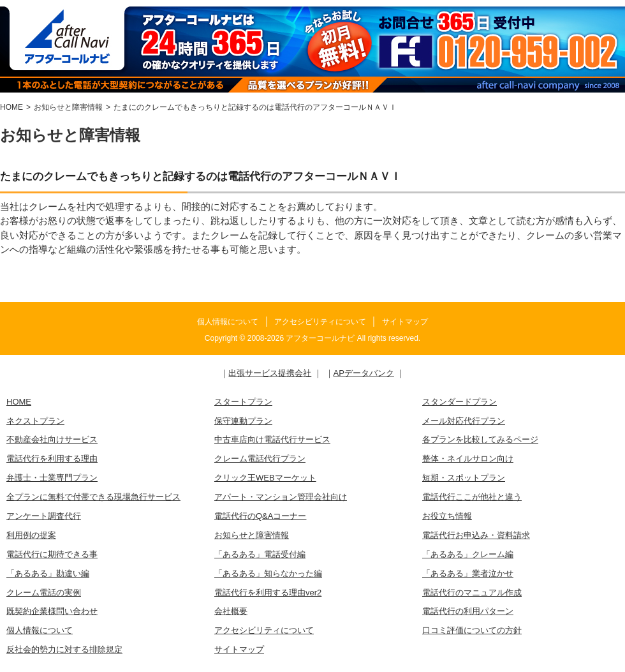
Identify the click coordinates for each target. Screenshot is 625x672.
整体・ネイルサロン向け (468, 459)
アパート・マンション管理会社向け (281, 497)
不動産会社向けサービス (52, 439)
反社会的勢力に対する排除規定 (64, 649)
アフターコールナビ (320, 338)
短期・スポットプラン (464, 478)
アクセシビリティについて (320, 322)
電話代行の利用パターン (468, 611)
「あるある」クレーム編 (468, 554)
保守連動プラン (243, 421)
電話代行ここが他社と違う (472, 497)
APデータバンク (364, 373)
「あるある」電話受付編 (260, 554)
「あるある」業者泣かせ (468, 573)
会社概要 (231, 611)
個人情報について (228, 322)
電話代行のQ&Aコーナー (260, 516)
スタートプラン (243, 402)
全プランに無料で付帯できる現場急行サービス (93, 497)
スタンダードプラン (460, 402)
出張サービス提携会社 (270, 373)
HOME (19, 402)
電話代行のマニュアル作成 (472, 593)
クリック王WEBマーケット (265, 478)
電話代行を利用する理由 (52, 459)
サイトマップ (405, 322)
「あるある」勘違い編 (48, 573)
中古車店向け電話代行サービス (272, 439)
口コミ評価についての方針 (472, 630)
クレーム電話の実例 (44, 593)
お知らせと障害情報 (252, 535)
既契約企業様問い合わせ (52, 611)
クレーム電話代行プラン (260, 459)
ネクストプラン (35, 421)
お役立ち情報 (447, 516)
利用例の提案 (31, 535)
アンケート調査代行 (44, 516)
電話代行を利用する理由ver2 (268, 593)
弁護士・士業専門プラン (52, 478)
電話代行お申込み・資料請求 (476, 535)
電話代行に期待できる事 (52, 554)
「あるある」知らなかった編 (268, 573)
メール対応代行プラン (464, 421)
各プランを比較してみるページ (480, 439)
